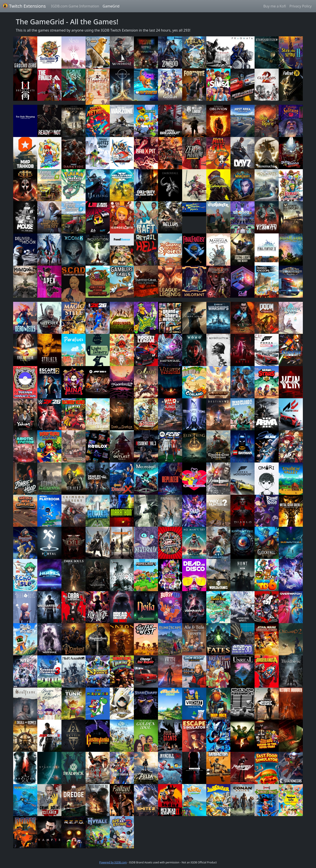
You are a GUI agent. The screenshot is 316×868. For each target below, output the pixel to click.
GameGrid (111, 6)
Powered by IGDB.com (113, 862)
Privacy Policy (301, 6)
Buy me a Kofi (275, 6)
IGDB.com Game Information (75, 6)
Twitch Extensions (24, 6)
